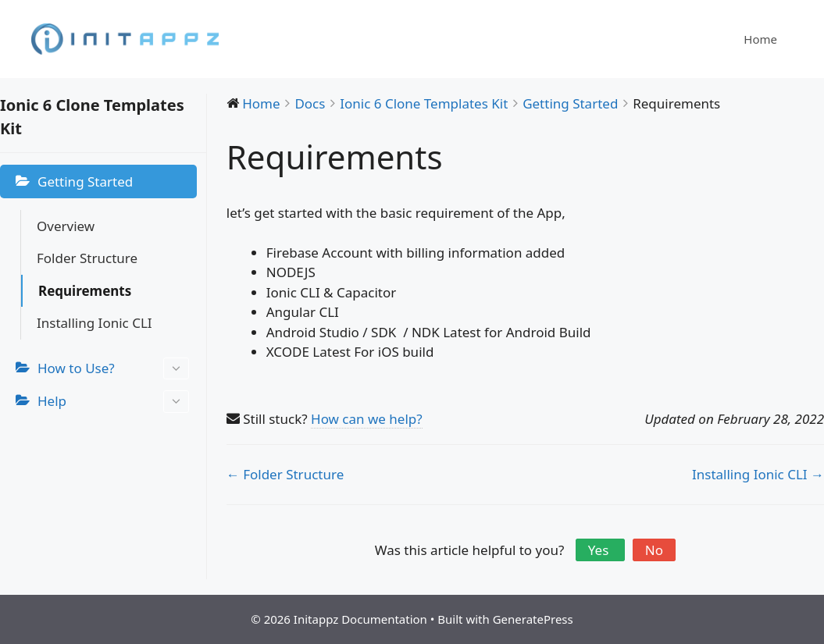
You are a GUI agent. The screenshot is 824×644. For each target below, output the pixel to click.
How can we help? (367, 419)
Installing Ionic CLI (95, 323)
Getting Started (85, 181)
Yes (600, 550)
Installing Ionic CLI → (758, 474)
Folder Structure (87, 258)
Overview (66, 226)
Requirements (85, 291)
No (654, 550)
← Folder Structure (285, 474)
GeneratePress (533, 619)
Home (760, 39)
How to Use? (113, 369)
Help (113, 402)
